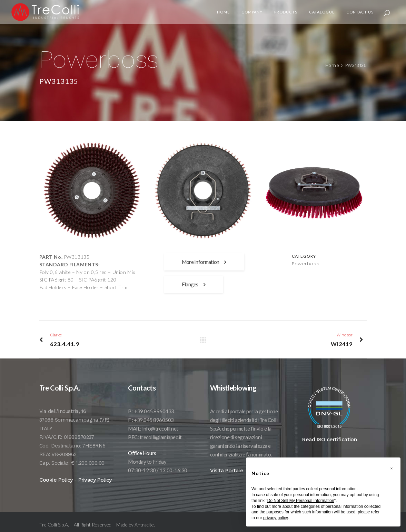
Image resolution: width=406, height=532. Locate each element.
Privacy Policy (95, 480)
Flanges (193, 284)
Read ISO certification (329, 439)
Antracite (144, 525)
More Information (204, 262)
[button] (392, 469)
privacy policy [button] (275, 518)
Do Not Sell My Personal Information (301, 501)
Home (335, 65)
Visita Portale (227, 470)
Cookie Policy (56, 480)
